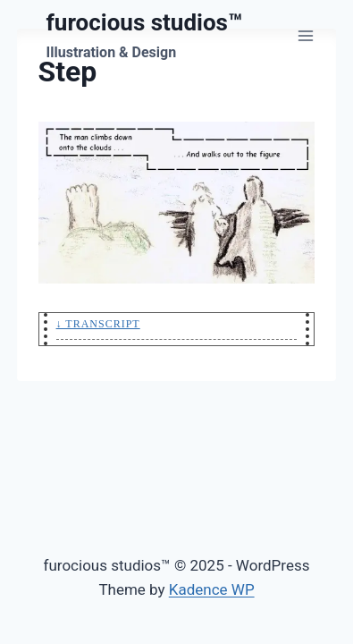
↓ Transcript (98, 324)
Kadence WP (212, 589)
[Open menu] (306, 35)
